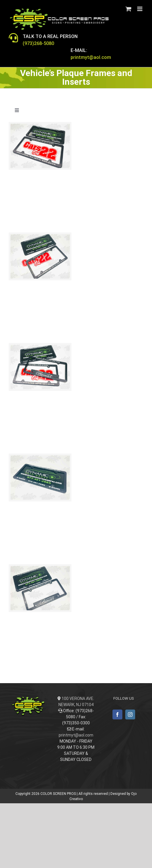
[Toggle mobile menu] (140, 9)
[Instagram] (130, 714)
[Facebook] (117, 714)
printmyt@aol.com (76, 735)
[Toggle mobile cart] (128, 9)
